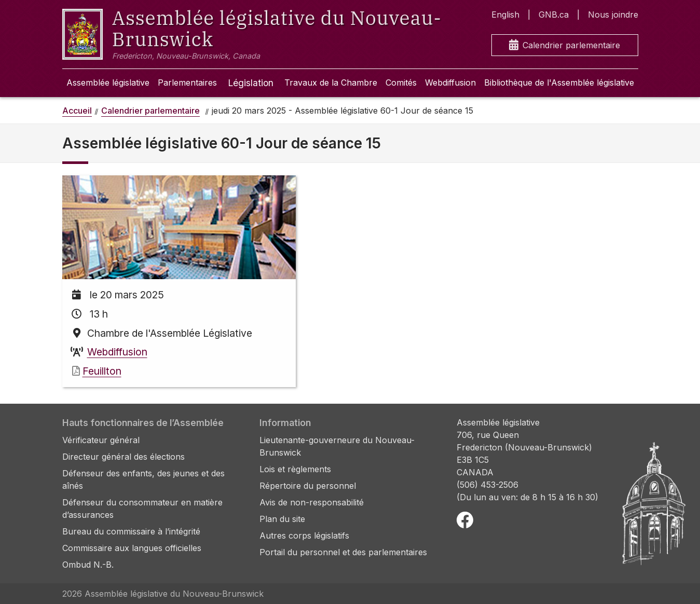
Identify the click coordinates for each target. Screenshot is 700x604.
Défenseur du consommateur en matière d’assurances (142, 509)
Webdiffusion (450, 83)
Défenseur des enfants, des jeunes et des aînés (143, 479)
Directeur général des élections (123, 457)
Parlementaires (187, 83)
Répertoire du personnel (308, 486)
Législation (251, 83)
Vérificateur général (101, 440)
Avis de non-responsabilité (312, 502)
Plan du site (282, 519)
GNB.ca (554, 15)
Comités (401, 83)
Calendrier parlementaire (565, 45)
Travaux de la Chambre (331, 83)
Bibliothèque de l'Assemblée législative (559, 83)
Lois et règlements (295, 469)
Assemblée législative (108, 83)
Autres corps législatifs (304, 536)
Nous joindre (613, 15)
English (505, 15)
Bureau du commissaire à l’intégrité (131, 531)
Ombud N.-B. (88, 565)
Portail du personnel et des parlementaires (343, 552)
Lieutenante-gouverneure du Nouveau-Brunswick (337, 446)
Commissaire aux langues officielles (132, 548)
